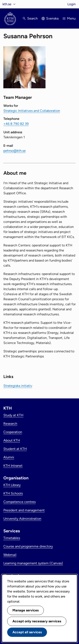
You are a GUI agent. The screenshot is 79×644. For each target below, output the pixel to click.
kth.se (7, 4)
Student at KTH (15, 449)
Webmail (10, 555)
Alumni (9, 457)
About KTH (12, 440)
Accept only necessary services (37, 621)
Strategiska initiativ (18, 386)
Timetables (12, 538)
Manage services (25, 610)
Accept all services (27, 632)
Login (72, 4)
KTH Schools (13, 493)
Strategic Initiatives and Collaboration (32, 111)
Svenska (52, 18)
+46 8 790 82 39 (16, 124)
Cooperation (13, 432)
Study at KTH (13, 415)
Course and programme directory (28, 546)
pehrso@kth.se (15, 151)
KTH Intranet (13, 466)
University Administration (22, 519)
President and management (24, 510)
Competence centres (19, 502)
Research (10, 424)
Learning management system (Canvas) (33, 563)
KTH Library (12, 485)
